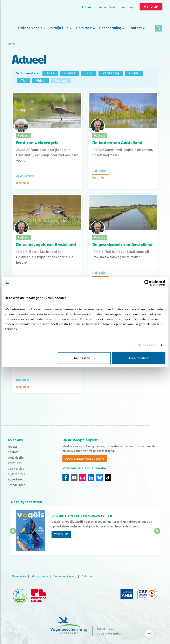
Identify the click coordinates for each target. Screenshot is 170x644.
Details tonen (147, 345)
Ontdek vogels (30, 28)
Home (12, 44)
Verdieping (111, 73)
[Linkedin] (91, 478)
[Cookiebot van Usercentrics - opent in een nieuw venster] (147, 283)
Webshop (128, 7)
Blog (89, 73)
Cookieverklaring (65, 576)
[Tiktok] (108, 478)
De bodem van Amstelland (117, 143)
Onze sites (19, 576)
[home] (26, 13)
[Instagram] (83, 478)
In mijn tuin (59, 28)
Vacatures (15, 463)
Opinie (134, 73)
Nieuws (70, 73)
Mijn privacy (40, 576)
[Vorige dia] (13, 543)
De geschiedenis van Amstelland (123, 245)
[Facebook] (66, 478)
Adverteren (16, 479)
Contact (135, 28)
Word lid (61, 534)
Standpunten (17, 485)
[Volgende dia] (157, 543)
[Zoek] (159, 29)
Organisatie (16, 458)
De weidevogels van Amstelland (46, 245)
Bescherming (110, 28)
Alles (50, 73)
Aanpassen (84, 358)
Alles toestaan (139, 358)
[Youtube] (74, 478)
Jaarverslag (16, 469)
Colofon (87, 576)
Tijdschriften (16, 474)
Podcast (61, 81)
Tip (23, 81)
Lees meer (23, 183)
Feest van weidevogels (37, 143)
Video (40, 81)
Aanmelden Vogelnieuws (85, 459)
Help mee (84, 28)
